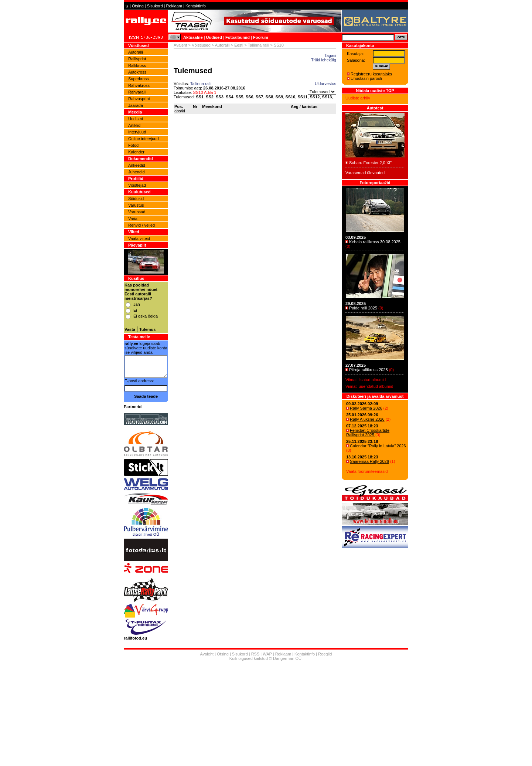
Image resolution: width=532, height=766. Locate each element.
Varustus (136, 205)
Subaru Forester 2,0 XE (371, 163)
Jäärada (136, 105)
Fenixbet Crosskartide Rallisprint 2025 (368, 433)
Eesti (239, 45)
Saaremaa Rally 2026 (369, 461)
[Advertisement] (266, 714)
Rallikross (137, 65)
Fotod (133, 145)
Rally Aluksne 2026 (367, 419)
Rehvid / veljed (141, 225)
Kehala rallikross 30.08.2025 (375, 242)
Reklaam (174, 6)
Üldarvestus (325, 84)
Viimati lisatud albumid (366, 380)
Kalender (136, 152)
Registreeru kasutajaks (371, 74)
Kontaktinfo (196, 6)
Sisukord (155, 6)
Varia (133, 218)
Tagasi (330, 55)
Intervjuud (137, 132)
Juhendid (137, 172)
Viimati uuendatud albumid (369, 386)
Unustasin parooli (366, 78)
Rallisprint (137, 59)
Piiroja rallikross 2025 (369, 370)
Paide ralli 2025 (363, 308)
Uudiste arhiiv (358, 98)
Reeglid (325, 654)
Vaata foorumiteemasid (367, 471)
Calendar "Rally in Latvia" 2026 (378, 446)
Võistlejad (137, 185)
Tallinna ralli (258, 45)
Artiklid (134, 125)
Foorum (261, 37)
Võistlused (201, 45)
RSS (255, 654)
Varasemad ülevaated (365, 173)
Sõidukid (136, 199)
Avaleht (180, 45)
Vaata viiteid (139, 238)
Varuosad (137, 212)
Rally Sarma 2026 (366, 408)
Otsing (138, 6)
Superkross (139, 79)
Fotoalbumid (238, 37)
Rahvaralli (137, 92)
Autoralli (136, 52)
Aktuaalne (193, 37)
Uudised (214, 37)
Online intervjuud (144, 139)
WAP (267, 654)
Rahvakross (139, 85)
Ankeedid (137, 165)
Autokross (137, 72)
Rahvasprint (139, 99)
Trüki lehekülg (324, 60)
